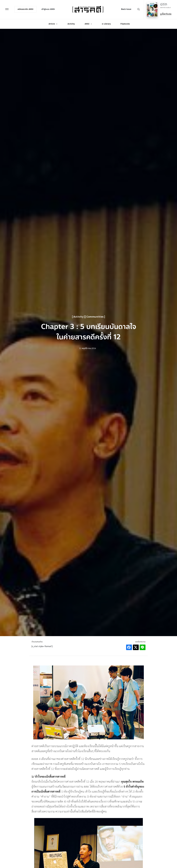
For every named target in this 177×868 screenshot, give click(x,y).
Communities (95, 317)
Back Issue (126, 9)
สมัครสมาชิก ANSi (25, 9)
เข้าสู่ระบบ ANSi (48, 9)
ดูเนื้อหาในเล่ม (166, 14)
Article (53, 24)
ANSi (88, 24)
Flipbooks (125, 24)
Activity (71, 24)
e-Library (106, 24)
